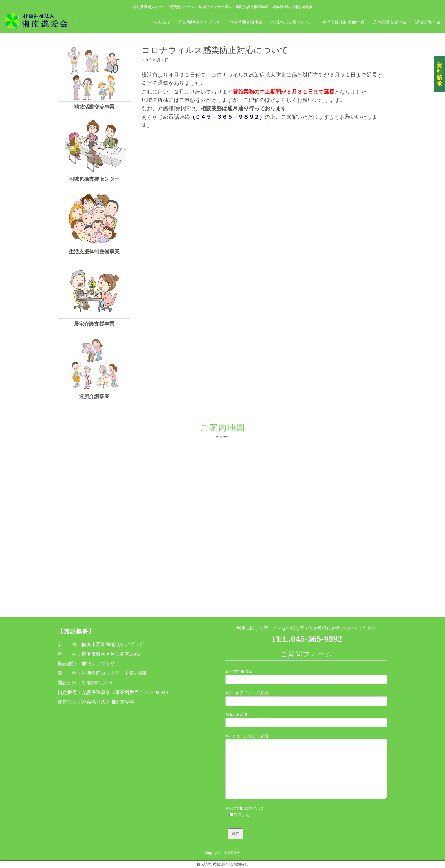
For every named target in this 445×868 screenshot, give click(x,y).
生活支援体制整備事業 (94, 252)
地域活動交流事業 (94, 107)
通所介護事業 (94, 396)
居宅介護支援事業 (94, 324)
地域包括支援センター (94, 179)
